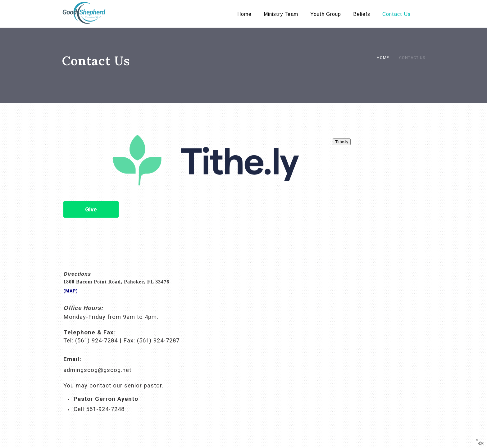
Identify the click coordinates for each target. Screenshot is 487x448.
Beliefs (362, 14)
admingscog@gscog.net (97, 370)
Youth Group (326, 14)
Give (91, 209)
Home (244, 14)
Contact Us (396, 14)
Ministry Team (281, 14)
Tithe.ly (342, 142)
